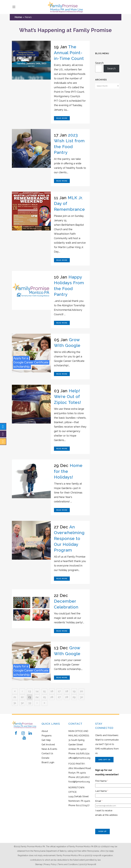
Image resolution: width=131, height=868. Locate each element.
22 (22, 697)
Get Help (46, 740)
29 (74, 697)
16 (52, 691)
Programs (47, 736)
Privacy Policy (50, 864)
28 (67, 697)
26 (52, 697)
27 (59, 697)
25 (44, 697)
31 (15, 703)
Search (99, 63)
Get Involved (48, 745)
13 (30, 691)
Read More (62, 118)
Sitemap (39, 864)
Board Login (48, 762)
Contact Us (47, 753)
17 (59, 691)
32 (22, 703)
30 (81, 697)
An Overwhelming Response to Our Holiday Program (69, 538)
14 (37, 691)
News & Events (49, 749)
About (45, 731)
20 (81, 691)
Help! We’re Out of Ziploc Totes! (68, 397)
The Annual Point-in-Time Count (69, 53)
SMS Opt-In (104, 760)
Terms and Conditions (68, 864)
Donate (45, 758)
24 (37, 697)
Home (18, 17)
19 (74, 691)
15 (44, 691)
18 (67, 691)
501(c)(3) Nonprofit (88, 864)
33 (30, 703)
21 (15, 697)
